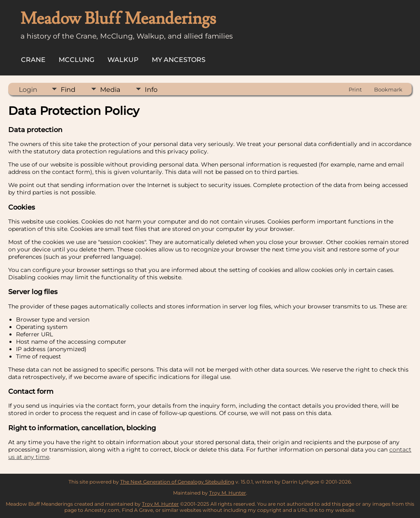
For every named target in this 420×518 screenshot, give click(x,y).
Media (110, 90)
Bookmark (388, 89)
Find (68, 90)
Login (28, 90)
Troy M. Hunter (228, 493)
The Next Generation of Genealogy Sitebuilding (177, 482)
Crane (33, 60)
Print (355, 89)
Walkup (123, 60)
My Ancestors (179, 60)
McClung (76, 60)
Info (151, 90)
